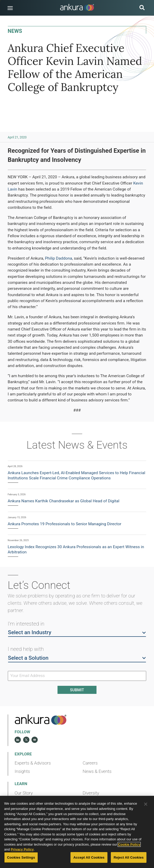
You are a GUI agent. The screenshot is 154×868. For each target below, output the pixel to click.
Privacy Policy (22, 849)
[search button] (142, 8)
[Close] (146, 804)
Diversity (91, 793)
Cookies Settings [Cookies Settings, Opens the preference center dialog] (21, 857)
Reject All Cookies (129, 857)
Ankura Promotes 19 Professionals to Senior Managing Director (65, 524)
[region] (77, 832)
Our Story (24, 793)
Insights (22, 771)
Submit (77, 690)
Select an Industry (77, 632)
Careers (90, 763)
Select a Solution (77, 658)
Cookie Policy (129, 844)
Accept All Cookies (89, 857)
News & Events (97, 771)
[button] (10, 8)
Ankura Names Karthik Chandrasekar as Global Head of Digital (64, 501)
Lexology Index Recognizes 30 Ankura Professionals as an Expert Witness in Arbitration (76, 549)
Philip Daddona (59, 258)
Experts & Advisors (33, 763)
